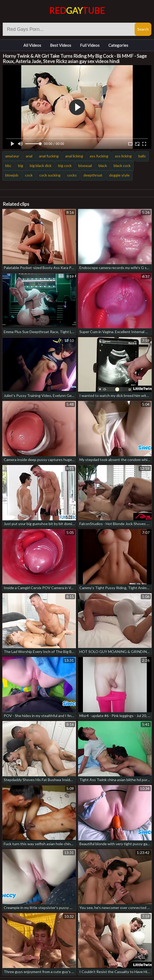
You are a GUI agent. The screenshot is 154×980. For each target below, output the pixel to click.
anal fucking (49, 156)
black (103, 166)
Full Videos (90, 45)
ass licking (123, 156)
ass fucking (99, 156)
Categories (118, 45)
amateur (12, 156)
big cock (65, 166)
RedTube (77, 11)
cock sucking (50, 175)
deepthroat (93, 175)
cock (29, 175)
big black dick (41, 166)
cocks (72, 175)
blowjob (12, 175)
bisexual (85, 166)
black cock (122, 166)
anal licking (74, 156)
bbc (8, 166)
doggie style (119, 175)
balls (142, 156)
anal (29, 156)
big (21, 166)
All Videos (32, 45)
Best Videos (61, 45)
